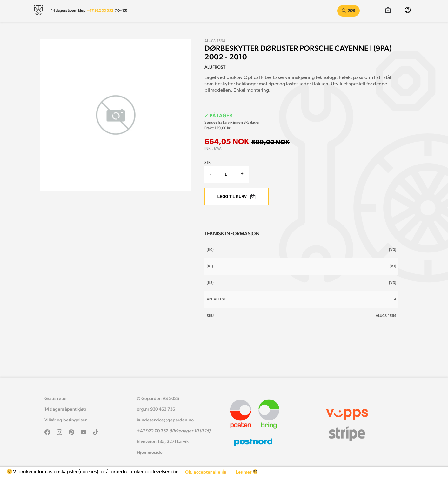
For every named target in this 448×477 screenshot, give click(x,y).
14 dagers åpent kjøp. (69, 10)
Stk (207, 163)
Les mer (247, 472)
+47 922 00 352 (100, 10)
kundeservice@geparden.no (165, 420)
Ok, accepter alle (206, 472)
